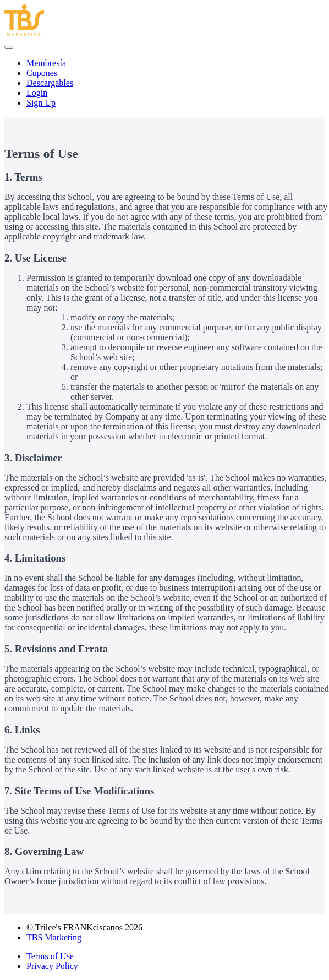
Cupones (42, 73)
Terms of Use (50, 956)
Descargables (50, 83)
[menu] (164, 83)
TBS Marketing (54, 937)
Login (37, 93)
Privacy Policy (52, 966)
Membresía (46, 63)
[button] (9, 47)
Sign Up (41, 103)
